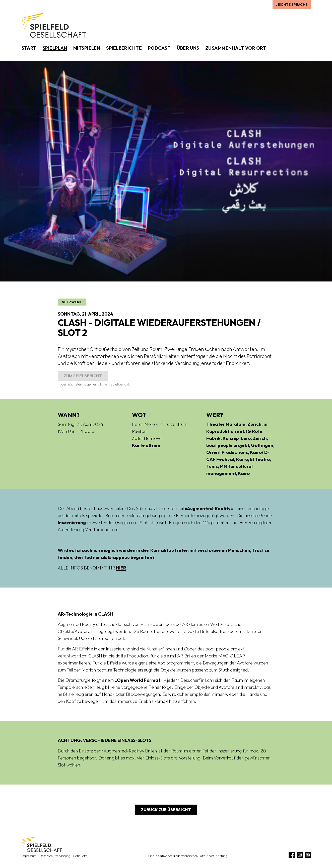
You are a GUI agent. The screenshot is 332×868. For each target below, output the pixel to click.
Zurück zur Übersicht (166, 810)
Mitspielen (87, 48)
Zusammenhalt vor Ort (236, 48)
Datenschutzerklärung (55, 856)
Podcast (159, 48)
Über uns (188, 48)
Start (29, 48)
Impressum (29, 856)
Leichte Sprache (291, 5)
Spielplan (55, 48)
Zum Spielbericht (83, 376)
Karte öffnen (146, 445)
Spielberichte (124, 48)
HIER (121, 568)
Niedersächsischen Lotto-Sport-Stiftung (200, 856)
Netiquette (80, 856)
